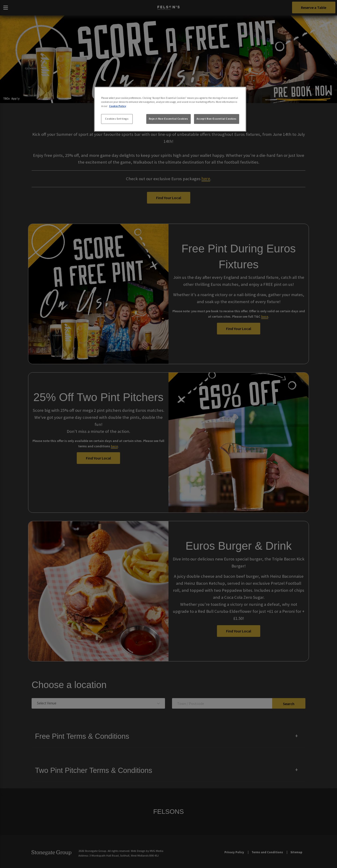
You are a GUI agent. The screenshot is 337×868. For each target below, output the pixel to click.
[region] (170, 109)
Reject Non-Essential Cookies (168, 119)
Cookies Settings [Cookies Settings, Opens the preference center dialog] (117, 119)
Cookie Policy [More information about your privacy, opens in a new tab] (118, 106)
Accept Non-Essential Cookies (217, 119)
